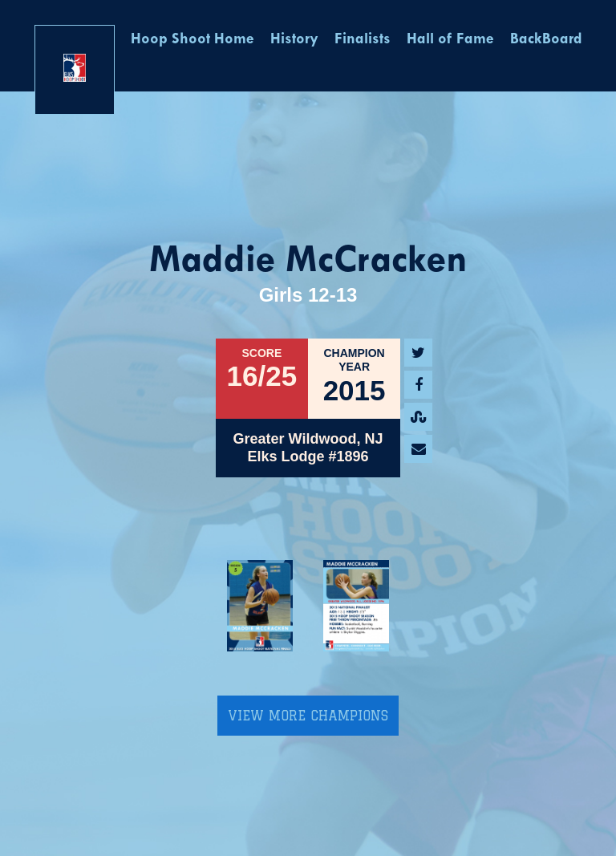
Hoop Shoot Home (192, 40)
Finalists (363, 40)
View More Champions (308, 716)
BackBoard (546, 40)
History (294, 40)
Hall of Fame (450, 40)
